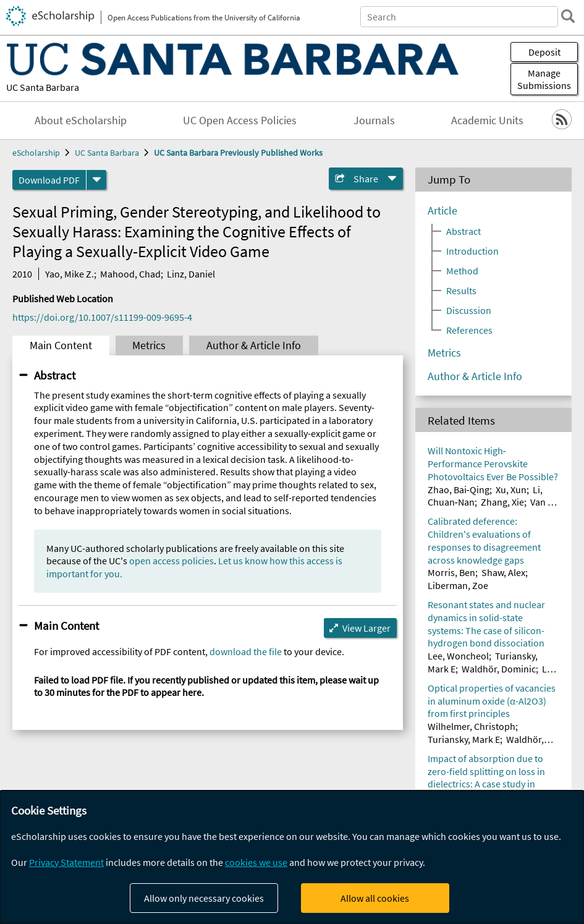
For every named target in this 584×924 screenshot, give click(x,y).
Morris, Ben (451, 572)
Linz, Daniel (191, 274)
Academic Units (487, 121)
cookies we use (256, 862)
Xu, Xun (511, 490)
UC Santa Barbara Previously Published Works (238, 153)
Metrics (149, 345)
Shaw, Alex (503, 572)
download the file (246, 651)
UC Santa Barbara (43, 87)
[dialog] (292, 857)
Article (442, 211)
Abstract (55, 375)
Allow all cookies (375, 898)
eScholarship (36, 153)
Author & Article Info (254, 345)
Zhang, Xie (502, 502)
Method (462, 271)
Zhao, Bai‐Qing (459, 490)
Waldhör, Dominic (499, 669)
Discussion (469, 310)
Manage (544, 79)
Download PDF (49, 180)
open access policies (171, 561)
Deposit (544, 52)
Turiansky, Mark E (464, 739)
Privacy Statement (66, 862)
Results (461, 290)
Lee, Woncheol (458, 656)
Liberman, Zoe (458, 585)
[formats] (96, 180)
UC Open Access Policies (240, 121)
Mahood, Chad (130, 274)
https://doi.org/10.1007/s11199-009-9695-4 (102, 317)
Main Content (61, 345)
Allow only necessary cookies (204, 898)
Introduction (472, 251)
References (469, 330)
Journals (374, 121)
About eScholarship (81, 121)
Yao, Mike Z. (70, 274)
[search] (568, 16)
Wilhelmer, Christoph (472, 726)
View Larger (366, 628)
